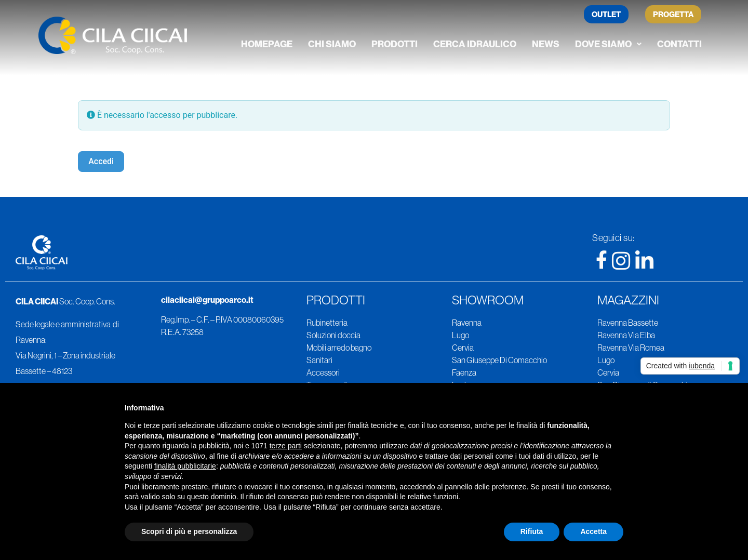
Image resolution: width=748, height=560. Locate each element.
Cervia (463, 348)
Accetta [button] (593, 531)
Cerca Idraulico (475, 44)
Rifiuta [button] (532, 531)
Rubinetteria (327, 323)
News (546, 44)
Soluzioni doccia (333, 335)
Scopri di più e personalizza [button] (189, 531)
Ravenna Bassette (628, 323)
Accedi (101, 161)
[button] (608, 44)
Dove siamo (608, 44)
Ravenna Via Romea (631, 348)
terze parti (286, 446)
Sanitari (319, 360)
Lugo (460, 335)
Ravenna (467, 323)
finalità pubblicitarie (185, 466)
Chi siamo (332, 44)
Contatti (679, 44)
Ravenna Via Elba (626, 335)
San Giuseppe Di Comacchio (499, 360)
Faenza (464, 372)
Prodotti (395, 44)
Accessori (323, 372)
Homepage (267, 44)
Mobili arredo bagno (339, 348)
